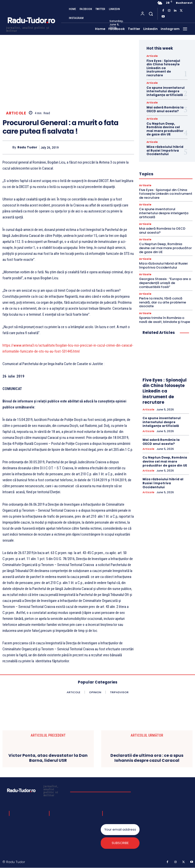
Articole (16, 113)
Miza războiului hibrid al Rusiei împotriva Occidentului (165, 150)
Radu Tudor (27, 147)
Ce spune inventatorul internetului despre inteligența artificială (166, 91)
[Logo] (31, 29)
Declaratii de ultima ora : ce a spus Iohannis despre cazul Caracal (147, 758)
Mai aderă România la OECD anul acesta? (165, 109)
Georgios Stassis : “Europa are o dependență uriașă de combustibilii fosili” (165, 283)
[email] (120, 830)
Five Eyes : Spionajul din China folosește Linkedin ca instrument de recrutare (163, 68)
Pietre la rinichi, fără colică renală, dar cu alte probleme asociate (163, 302)
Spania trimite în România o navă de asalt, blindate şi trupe (165, 320)
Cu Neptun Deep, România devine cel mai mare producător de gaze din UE (165, 129)
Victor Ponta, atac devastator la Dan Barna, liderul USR (48, 758)
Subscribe (120, 843)
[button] (151, 14)
